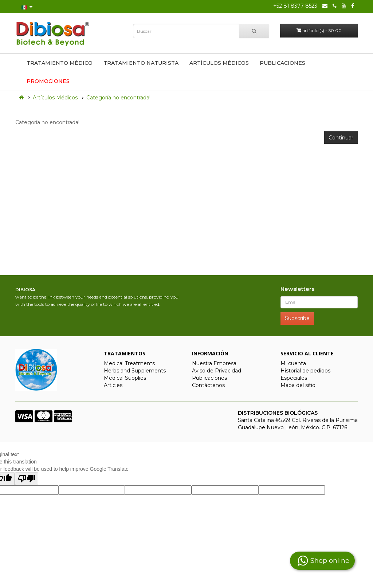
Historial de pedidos (305, 371)
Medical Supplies (125, 378)
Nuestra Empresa (214, 363)
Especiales (294, 378)
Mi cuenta (293, 363)
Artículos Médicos (219, 63)
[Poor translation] (27, 479)
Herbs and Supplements (135, 371)
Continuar (341, 138)
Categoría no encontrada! (118, 98)
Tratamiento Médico (60, 63)
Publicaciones (282, 63)
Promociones (48, 81)
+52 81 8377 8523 (295, 6)
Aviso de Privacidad (217, 371)
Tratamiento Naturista (141, 63)
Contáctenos (208, 385)
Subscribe (297, 318)
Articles (113, 385)
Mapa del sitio (298, 385)
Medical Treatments (129, 363)
